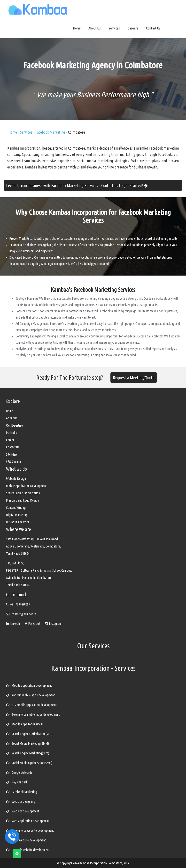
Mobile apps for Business (25, 724)
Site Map (12, 454)
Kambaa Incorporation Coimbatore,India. (105, 863)
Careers (133, 28)
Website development (23, 811)
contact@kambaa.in (24, 614)
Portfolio (12, 433)
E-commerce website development (30, 831)
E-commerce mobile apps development (33, 715)
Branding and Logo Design (23, 500)
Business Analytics (18, 522)
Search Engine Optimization (23, 493)
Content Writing (16, 508)
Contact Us (153, 28)
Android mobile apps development (30, 695)
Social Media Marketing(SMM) (27, 744)
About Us (95, 28)
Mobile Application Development (26, 486)
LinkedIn (14, 624)
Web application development (27, 821)
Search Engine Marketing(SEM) (28, 753)
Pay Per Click (17, 782)
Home (77, 28)
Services (114, 28)
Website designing (21, 802)
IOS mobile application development (31, 705)
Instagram (53, 624)
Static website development (26, 840)
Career (10, 440)
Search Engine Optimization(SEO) (29, 734)
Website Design (16, 479)
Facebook (33, 624)
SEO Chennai (14, 462)
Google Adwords (19, 773)
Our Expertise (14, 425)
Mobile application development (29, 686)
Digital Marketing (17, 515)
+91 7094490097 (20, 604)
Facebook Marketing (22, 792)
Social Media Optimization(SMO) (29, 763)
